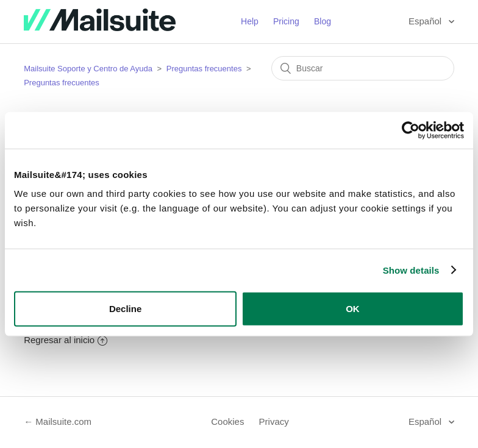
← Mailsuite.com (58, 421)
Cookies (227, 421)
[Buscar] (363, 68)
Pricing (286, 21)
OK (353, 309)
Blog (323, 21)
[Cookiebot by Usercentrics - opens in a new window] (411, 130)
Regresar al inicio (66, 340)
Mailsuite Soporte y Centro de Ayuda (88, 69)
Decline (125, 309)
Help (250, 21)
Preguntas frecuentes (204, 69)
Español (426, 21)
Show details (411, 270)
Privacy (274, 421)
